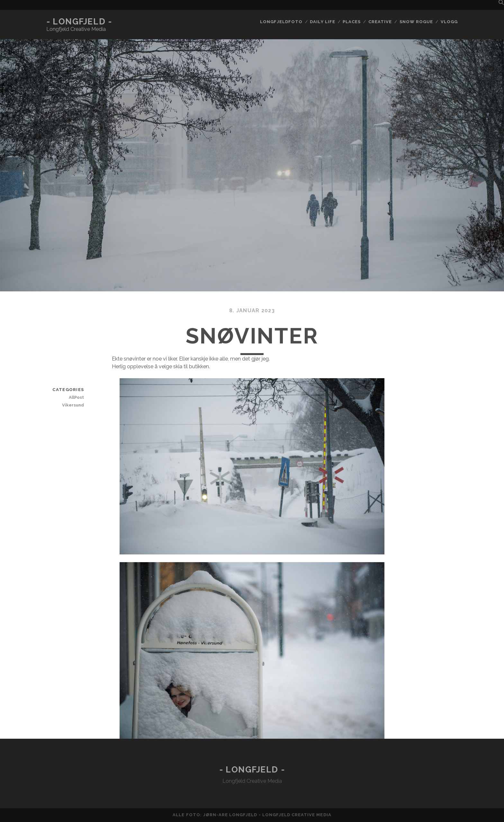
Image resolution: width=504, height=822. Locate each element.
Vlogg (449, 22)
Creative (380, 22)
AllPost (76, 397)
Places (352, 22)
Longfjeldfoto (281, 22)
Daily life (322, 22)
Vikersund (73, 405)
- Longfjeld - (79, 22)
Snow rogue (416, 22)
